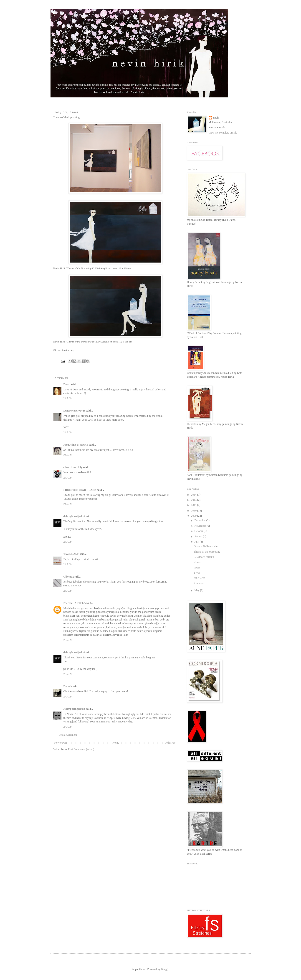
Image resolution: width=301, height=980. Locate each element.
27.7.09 (68, 697)
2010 (194, 511)
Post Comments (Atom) (81, 749)
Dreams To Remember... (207, 546)
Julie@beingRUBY (75, 709)
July (197, 542)
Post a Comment (68, 735)
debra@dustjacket (74, 516)
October (199, 531)
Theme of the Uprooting (207, 552)
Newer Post (61, 743)
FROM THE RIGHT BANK (80, 490)
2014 (194, 495)
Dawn (67, 384)
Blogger (165, 969)
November (200, 526)
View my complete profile (223, 133)
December (200, 520)
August (199, 536)
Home (116, 743)
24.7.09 (68, 398)
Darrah (68, 686)
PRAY (197, 568)
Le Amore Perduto (204, 557)
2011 (194, 505)
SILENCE (199, 578)
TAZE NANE (71, 554)
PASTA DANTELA (75, 603)
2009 (194, 516)
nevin (216, 118)
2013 (194, 500)
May (197, 590)
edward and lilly (73, 467)
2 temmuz (199, 583)
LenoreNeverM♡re (75, 411)
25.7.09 (68, 640)
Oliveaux (69, 577)
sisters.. (198, 562)
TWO (197, 573)
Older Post (171, 743)
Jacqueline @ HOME (76, 445)
